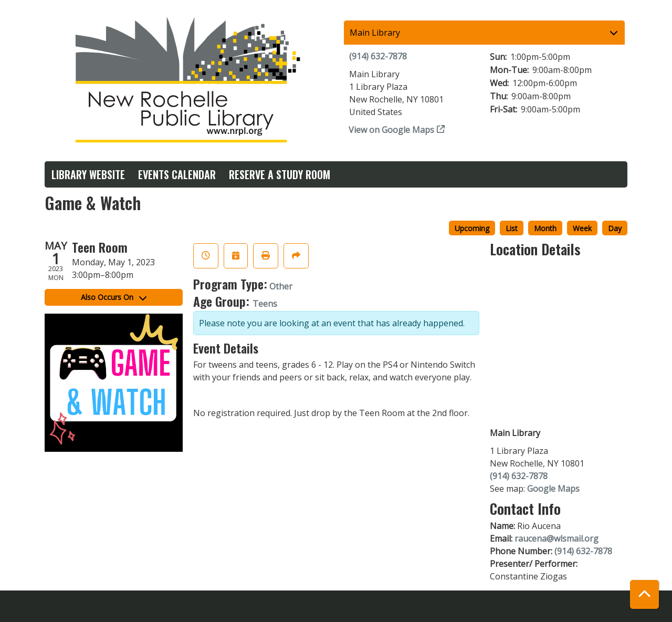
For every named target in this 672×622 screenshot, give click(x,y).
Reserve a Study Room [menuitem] (280, 174)
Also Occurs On (114, 297)
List (512, 228)
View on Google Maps (392, 130)
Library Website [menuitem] (88, 174)
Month (545, 228)
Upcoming (472, 228)
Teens (265, 304)
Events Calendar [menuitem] (177, 174)
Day (615, 228)
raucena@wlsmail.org (556, 538)
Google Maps (553, 489)
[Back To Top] (644, 594)
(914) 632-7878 (378, 56)
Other (281, 286)
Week (582, 228)
